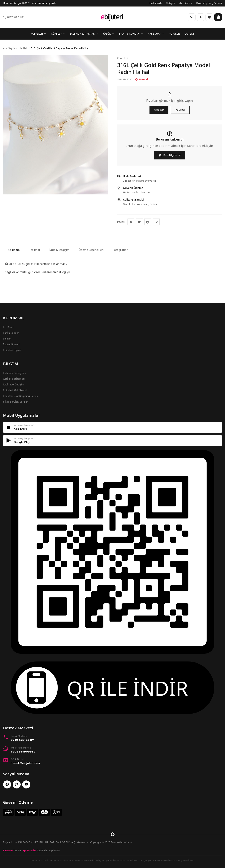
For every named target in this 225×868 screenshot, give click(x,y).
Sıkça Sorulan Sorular (15, 402)
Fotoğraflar (120, 250)
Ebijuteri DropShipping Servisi (21, 396)
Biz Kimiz (8, 327)
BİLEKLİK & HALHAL (84, 34)
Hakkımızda (156, 3)
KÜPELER (58, 34)
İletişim (171, 3)
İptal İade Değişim (14, 384)
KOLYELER (38, 34)
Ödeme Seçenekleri (91, 250)
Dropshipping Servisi (209, 3)
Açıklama (14, 250)
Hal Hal (23, 48)
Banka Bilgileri (11, 333)
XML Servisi (186, 3)
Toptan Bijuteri (11, 344)
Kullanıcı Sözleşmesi (15, 373)
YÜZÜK (109, 34)
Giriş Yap (159, 110)
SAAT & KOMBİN (131, 34)
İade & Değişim (59, 250)
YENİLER (175, 34)
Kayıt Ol (180, 110)
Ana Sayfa (9, 48)
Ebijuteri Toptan (12, 350)
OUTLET (190, 34)
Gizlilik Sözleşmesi (14, 379)
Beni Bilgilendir (170, 155)
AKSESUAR (156, 34)
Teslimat (35, 250)
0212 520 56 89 (14, 17)
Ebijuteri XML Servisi (15, 390)
